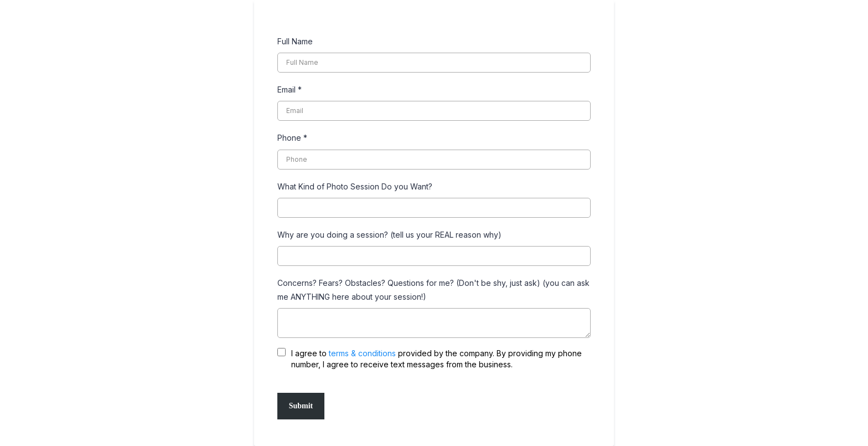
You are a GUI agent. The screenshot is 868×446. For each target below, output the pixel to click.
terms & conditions (362, 353)
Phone (292, 138)
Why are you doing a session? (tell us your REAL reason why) (389, 235)
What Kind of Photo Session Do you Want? (355, 186)
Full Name (295, 41)
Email (290, 89)
